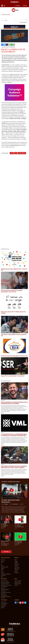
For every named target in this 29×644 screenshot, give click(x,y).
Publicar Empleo (18, 582)
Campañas (16, 563)
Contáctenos (3, 606)
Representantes (4, 595)
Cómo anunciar (4, 605)
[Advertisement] (14, 172)
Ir (27, 20)
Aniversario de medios (5, 584)
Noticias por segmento (7, 15)
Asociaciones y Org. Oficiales (6, 585)
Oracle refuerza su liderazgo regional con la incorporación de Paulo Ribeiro (14, 403)
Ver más (2, 413)
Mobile (2, 577)
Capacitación (17, 568)
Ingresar (25, 6)
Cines (2, 571)
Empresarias (17, 564)
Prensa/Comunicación (5, 590)
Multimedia (17, 573)
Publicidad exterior (5, 567)
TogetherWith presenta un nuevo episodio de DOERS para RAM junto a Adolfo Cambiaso (14, 467)
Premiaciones (17, 567)
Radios (2, 566)
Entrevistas (17, 570)
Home (3, 20)
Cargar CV (16, 585)
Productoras (3, 591)
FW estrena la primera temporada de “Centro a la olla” (14, 356)
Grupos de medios (4, 587)
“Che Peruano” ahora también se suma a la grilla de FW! (14, 335)
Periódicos (3, 560)
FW (16, 153)
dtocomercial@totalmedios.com (10, 632)
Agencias (16, 566)
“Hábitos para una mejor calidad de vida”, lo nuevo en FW (14, 270)
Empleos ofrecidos (18, 581)
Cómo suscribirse (4, 604)
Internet (3, 568)
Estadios (2, 573)
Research (16, 561)
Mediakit (3, 608)
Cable (2, 563)
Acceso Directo (22, 153)
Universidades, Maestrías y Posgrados (6, 597)
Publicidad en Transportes (6, 574)
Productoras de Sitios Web (6, 592)
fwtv (12, 153)
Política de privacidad (14, 626)
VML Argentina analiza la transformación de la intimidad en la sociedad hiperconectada (14, 435)
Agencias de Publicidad (5, 582)
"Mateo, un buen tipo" (5, 541)
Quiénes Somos (4, 602)
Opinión (16, 571)
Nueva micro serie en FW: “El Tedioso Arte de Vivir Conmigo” (13, 312)
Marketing (3, 588)
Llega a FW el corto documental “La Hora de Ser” (13, 376)
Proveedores (3, 594)
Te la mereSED (4, 524)
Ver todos (6, 552)
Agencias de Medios (4, 581)
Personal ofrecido (18, 584)
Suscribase (17, 6)
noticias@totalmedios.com (10, 642)
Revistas (2, 561)
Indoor (2, 570)
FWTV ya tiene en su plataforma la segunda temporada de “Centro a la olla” (12, 291)
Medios (16, 560)
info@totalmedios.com (10, 637)
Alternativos (3, 576)
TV (1, 564)
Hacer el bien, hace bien (19, 524)
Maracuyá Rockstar (18, 541)
